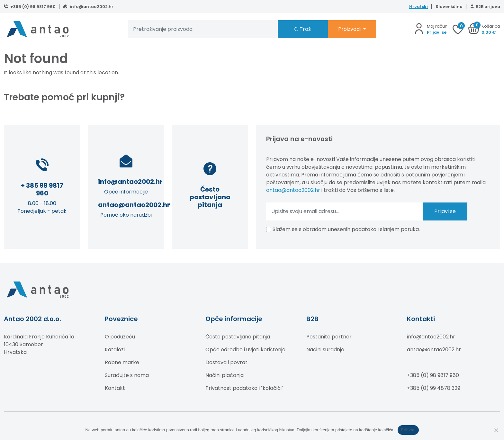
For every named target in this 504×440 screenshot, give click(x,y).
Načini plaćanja (225, 375)
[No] (496, 430)
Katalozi (115, 350)
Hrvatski (419, 7)
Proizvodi (350, 29)
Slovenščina (449, 7)
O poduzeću (120, 337)
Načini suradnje (325, 350)
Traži (306, 29)
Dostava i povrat (226, 362)
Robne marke (122, 362)
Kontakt (115, 388)
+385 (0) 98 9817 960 (32, 7)
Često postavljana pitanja (238, 337)
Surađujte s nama (127, 375)
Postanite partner (329, 337)
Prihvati (408, 430)
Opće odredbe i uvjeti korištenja (245, 350)
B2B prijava (488, 7)
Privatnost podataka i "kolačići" (244, 388)
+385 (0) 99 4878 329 (434, 388)
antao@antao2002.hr (134, 205)
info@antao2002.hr (91, 7)
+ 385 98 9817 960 (42, 189)
